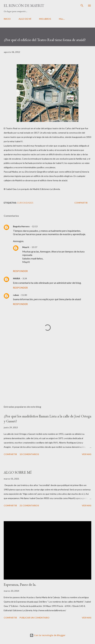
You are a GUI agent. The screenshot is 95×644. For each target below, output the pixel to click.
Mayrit (26, 247)
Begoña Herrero (21, 226)
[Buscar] (82, 6)
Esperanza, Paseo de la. (20, 584)
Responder (20, 271)
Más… (62, 19)
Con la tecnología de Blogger (48, 635)
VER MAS (87, 454)
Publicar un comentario (34, 618)
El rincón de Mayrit (24, 5)
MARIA (17, 278)
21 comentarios (29, 505)
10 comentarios (29, 454)
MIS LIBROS (45, 19)
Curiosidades (25, 203)
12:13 (35, 226)
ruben (16, 295)
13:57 (34, 247)
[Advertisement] (47, 374)
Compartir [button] (81, 203)
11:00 (24, 295)
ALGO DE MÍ (25, 19)
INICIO (7, 19)
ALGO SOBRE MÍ (18, 472)
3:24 (25, 278)
